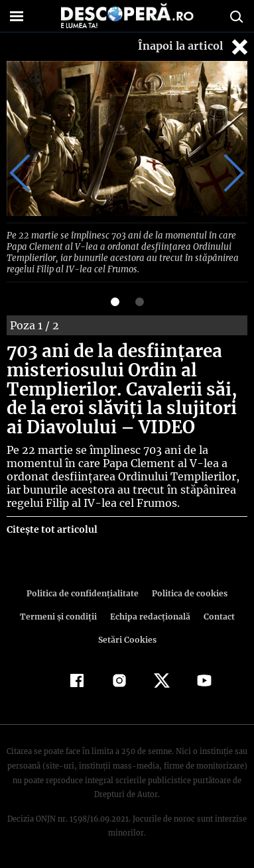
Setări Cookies (127, 637)
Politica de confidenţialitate (85, 591)
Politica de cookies (188, 591)
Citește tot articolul (51, 527)
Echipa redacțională (149, 614)
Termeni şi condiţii (60, 614)
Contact (217, 614)
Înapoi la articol (194, 47)
